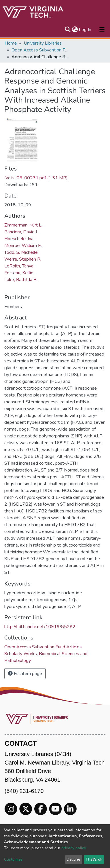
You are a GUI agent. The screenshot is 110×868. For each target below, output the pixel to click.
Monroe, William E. (23, 246)
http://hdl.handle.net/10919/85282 (40, 627)
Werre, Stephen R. (23, 259)
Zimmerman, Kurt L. (23, 225)
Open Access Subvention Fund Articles (40, 50)
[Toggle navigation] (102, 30)
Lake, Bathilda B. (21, 280)
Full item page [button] (25, 674)
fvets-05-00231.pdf (36, 178)
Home (11, 43)
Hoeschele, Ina (19, 239)
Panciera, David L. (22, 232)
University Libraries (43, 43)
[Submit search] (68, 30)
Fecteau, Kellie (19, 273)
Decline (73, 859)
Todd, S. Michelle (21, 252)
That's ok (94, 859)
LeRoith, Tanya (19, 266)
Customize (13, 859)
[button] (75, 30)
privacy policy (74, 848)
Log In (85, 30)
